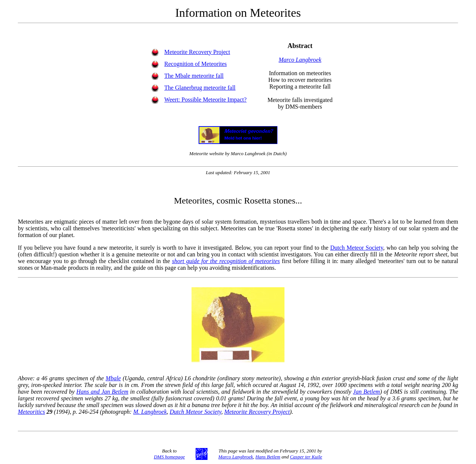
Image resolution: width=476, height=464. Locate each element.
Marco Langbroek (300, 60)
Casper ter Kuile (306, 457)
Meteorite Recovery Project (197, 52)
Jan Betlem (366, 392)
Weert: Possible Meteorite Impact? (205, 100)
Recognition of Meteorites (196, 64)
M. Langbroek (150, 412)
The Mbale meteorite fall (194, 76)
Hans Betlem (268, 457)
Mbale (113, 378)
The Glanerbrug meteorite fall (200, 88)
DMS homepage (169, 457)
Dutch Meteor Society (357, 248)
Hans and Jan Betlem (102, 392)
